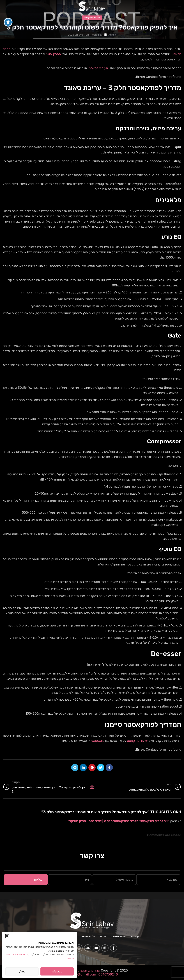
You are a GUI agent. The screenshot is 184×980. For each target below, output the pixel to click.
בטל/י (22, 972)
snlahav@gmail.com (81, 974)
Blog (97, 18)
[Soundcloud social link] (88, 948)
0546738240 (108, 974)
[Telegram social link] (75, 768)
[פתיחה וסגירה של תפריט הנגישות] (8, 13)
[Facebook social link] (109, 768)
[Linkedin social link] (83, 768)
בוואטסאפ (97, 741)
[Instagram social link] (105, 948)
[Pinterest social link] (92, 768)
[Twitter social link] (101, 768)
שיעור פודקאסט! (99, 68)
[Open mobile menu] (180, 6)
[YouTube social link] (96, 948)
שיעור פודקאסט (137, 741)
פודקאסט (88, 18)
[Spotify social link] (79, 948)
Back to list (92, 787)
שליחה (38, 879)
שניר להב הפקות (89, 970)
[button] (7, 936)
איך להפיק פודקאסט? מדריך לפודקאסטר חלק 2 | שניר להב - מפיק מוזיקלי (118, 821)
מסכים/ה (57, 972)
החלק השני (53, 54)
